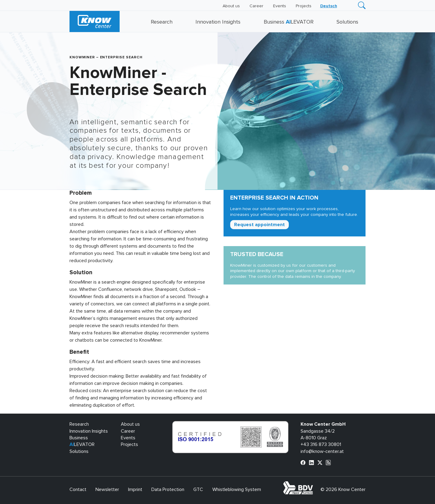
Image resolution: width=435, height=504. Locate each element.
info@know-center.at (322, 451)
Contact (78, 489)
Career (256, 6)
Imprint (135, 489)
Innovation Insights (218, 22)
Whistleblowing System (237, 489)
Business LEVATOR (289, 22)
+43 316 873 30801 (321, 444)
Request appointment (259, 225)
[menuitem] (329, 6)
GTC (198, 489)
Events (280, 6)
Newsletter (107, 489)
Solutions (347, 22)
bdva (314, 485)
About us (231, 6)
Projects (304, 6)
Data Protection (168, 489)
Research (162, 22)
